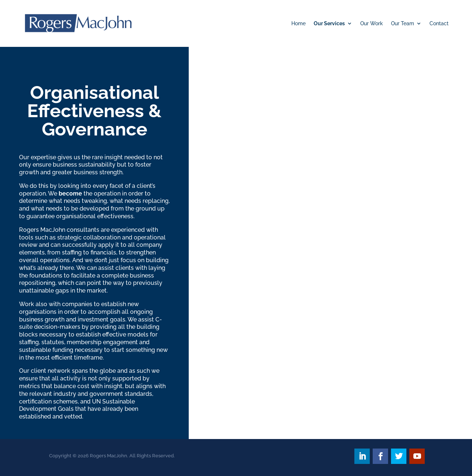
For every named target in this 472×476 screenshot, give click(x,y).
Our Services (329, 23)
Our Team (403, 23)
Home (298, 23)
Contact (439, 23)
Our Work (372, 23)
